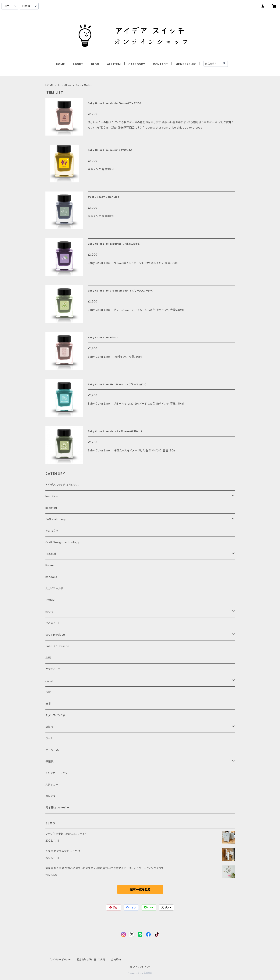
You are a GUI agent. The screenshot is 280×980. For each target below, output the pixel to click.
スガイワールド (54, 588)
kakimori (51, 508)
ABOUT (78, 64)
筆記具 (50, 761)
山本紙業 (51, 554)
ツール (49, 738)
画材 (48, 692)
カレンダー (52, 796)
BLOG (95, 64)
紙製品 (50, 727)
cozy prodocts (56, 635)
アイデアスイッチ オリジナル (62, 485)
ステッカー (52, 784)
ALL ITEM (114, 64)
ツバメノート (53, 623)
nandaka (51, 577)
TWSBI (50, 600)
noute (49, 611)
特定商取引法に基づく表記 (91, 959)
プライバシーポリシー (60, 959)
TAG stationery (56, 519)
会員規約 (116, 959)
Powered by (140, 973)
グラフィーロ (53, 669)
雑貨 (48, 704)
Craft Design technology (62, 542)
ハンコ (49, 681)
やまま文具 (52, 531)
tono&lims (65, 85)
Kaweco (51, 565)
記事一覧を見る (140, 889)
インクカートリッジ (57, 773)
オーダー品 (52, 750)
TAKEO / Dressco (57, 646)
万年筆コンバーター (57, 807)
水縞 (48, 658)
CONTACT (160, 64)
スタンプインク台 (56, 715)
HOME (60, 64)
